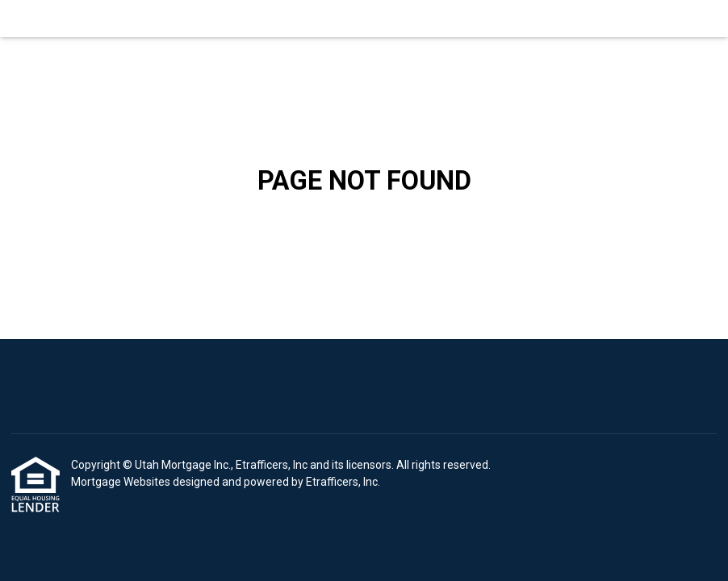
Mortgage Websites (122, 482)
